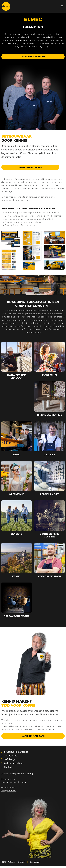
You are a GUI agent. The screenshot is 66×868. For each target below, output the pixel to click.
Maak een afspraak (30, 167)
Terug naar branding (33, 57)
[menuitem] (16, 752)
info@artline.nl (9, 791)
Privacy (22, 862)
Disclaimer (35, 862)
